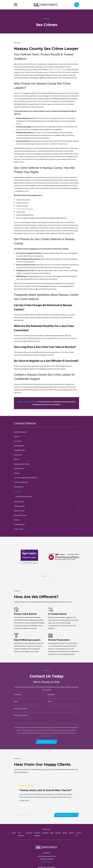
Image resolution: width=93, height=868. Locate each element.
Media (65, 833)
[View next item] (55, 576)
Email (49, 702)
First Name (17, 695)
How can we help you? (21, 715)
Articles (71, 833)
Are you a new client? (21, 709)
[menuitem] (45, 432)
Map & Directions (47, 862)
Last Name (51, 695)
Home (14, 833)
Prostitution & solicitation (25, 209)
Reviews (58, 833)
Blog (52, 833)
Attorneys (29, 833)
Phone (16, 702)
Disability (45, 833)
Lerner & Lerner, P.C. (58, 70)
